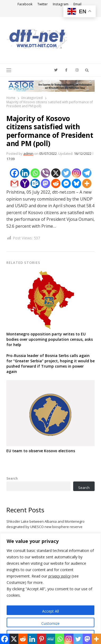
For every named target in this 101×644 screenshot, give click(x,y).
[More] (87, 183)
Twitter (43, 4)
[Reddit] (56, 183)
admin (28, 153)
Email (77, 4)
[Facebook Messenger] (66, 183)
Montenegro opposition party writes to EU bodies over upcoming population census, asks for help (50, 339)
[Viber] (45, 173)
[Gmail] (14, 183)
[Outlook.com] (35, 183)
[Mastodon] (45, 183)
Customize (50, 623)
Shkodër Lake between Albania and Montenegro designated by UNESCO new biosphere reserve (45, 524)
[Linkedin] (25, 173)
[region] (50, 589)
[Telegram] (87, 173)
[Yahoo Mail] (25, 183)
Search (12, 478)
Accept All (50, 611)
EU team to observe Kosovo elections (41, 451)
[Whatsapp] (35, 173)
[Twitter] (66, 173)
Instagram (61, 4)
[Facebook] (14, 173)
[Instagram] (76, 173)
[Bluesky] (76, 183)
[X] (56, 173)
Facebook (25, 4)
